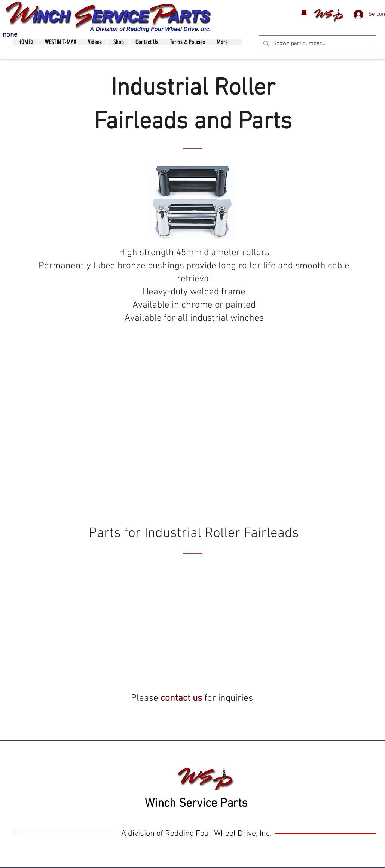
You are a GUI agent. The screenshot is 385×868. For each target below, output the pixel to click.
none (10, 35)
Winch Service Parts (196, 804)
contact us (181, 699)
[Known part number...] (317, 44)
